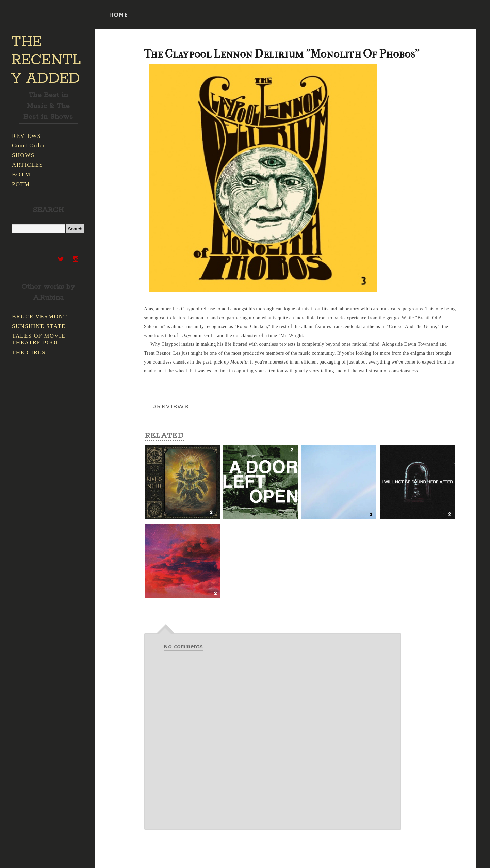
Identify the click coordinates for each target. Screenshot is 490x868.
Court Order (29, 146)
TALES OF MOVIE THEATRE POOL (39, 339)
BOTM (21, 174)
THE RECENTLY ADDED (46, 60)
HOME (118, 15)
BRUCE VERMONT (40, 316)
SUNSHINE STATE (39, 326)
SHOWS (23, 155)
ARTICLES (27, 165)
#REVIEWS (170, 407)
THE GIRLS (29, 352)
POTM (21, 184)
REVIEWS (26, 136)
